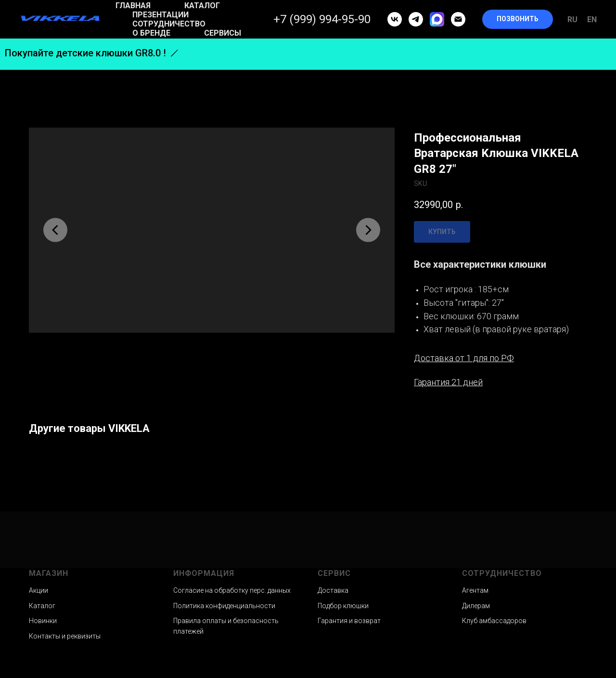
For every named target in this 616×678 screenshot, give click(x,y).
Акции (38, 590)
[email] (458, 19)
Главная (133, 6)
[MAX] (437, 19)
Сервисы (223, 33)
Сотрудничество (169, 24)
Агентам (475, 590)
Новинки (43, 621)
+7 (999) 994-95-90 (322, 19)
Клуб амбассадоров (494, 621)
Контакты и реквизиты (65, 636)
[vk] (395, 19)
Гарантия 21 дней (448, 382)
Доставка (333, 590)
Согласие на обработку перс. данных (232, 590)
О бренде (151, 33)
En (592, 20)
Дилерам (476, 606)
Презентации (160, 15)
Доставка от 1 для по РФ (464, 358)
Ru (572, 20)
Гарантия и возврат (349, 621)
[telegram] (416, 19)
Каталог (202, 6)
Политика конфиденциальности (224, 606)
